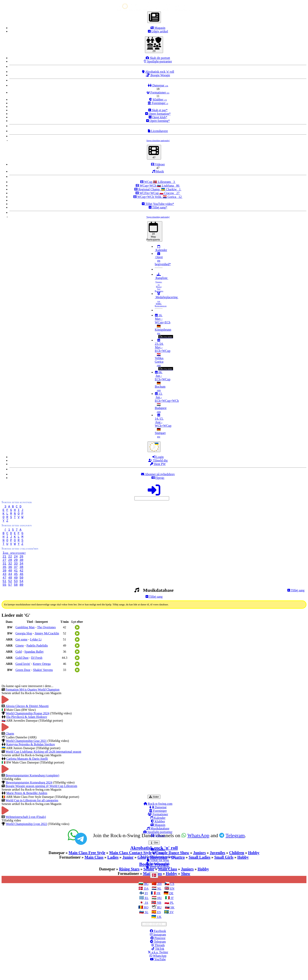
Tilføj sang (296, 606)
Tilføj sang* (158, 207)
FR (158, 909)
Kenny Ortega (42, 679)
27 (4, 570)
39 (4, 583)
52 (10, 596)
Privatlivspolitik (158, 879)
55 (4, 600)
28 (10, 570)
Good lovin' (23, 679)
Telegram (158, 957)
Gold (19, 667)
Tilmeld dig (158, 460)
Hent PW (158, 464)
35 (4, 579)
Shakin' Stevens (43, 686)
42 (21, 583)
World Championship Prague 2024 (28, 729)
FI (146, 909)
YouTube (158, 975)
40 (10, 583)
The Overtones (46, 643)
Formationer (158, 92)
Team (158, 869)
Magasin (158, 28)
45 (16, 587)
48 (10, 592)
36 (10, 579)
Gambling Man (25, 643)
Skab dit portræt (158, 58)
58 (16, 600)
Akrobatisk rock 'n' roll (158, 72)
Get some (22, 655)
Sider (155, 812)
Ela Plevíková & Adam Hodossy (27, 733)
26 (21, 566)
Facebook (158, 947)
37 (16, 579)
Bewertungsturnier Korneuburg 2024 (29, 798)
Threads (158, 961)
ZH (159, 900)
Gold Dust (22, 673)
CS (172, 900)
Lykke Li (36, 655)
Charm (10, 749)
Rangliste (161, 282)
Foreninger (158, 103)
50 (21, 592)
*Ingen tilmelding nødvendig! (158, 141)
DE (171, 909)
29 (16, 570)
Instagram (158, 950)
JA (146, 918)
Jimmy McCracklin (47, 649)
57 (10, 600)
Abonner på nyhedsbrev (158, 474)
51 (4, 596)
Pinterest (158, 954)
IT (172, 914)
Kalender (161, 248)
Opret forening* (158, 121)
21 (4, 566)
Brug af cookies (158, 883)
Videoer (158, 164)
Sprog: (158, 478)
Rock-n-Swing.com (158, 819)
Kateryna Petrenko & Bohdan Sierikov (31, 760)
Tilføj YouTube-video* (158, 204)
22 (10, 566)
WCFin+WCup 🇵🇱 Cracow (158, 193)
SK (172, 923)
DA (146, 904)
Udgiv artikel (158, 31)
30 (21, 570)
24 (16, 566)
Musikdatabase (158, 844)
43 (4, 587)
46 (21, 587)
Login (158, 457)
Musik (158, 171)
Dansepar (158, 85)
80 (21, 600)
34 (21, 574)
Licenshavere (158, 131)
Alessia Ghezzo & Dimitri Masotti (27, 722)
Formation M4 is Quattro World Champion (32, 705)
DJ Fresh (37, 673)
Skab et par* (158, 110)
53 (16, 596)
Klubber (158, 100)
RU (159, 923)
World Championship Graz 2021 (26, 757)
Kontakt (158, 865)
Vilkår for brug (158, 876)
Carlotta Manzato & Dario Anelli (27, 774)
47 (4, 592)
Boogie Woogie (158, 75)
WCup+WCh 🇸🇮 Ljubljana (158, 186)
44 (10, 587)
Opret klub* (158, 117)
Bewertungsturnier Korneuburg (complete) (32, 791)
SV (171, 928)
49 (16, 592)
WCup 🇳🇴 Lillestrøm (158, 182)
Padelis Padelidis (37, 661)
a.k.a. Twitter (158, 968)
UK (159, 933)
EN (172, 904)
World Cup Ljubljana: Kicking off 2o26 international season (43, 767)
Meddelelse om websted (158, 872)
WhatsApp (158, 971)
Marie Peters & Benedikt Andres (27, 809)
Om (155, 858)
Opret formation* (158, 114)
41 (16, 583)
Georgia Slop (24, 649)
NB (159, 918)
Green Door (23, 686)
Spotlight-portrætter (158, 61)
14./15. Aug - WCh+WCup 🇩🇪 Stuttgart (163, 426)
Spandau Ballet (34, 667)
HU (159, 914)
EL (146, 914)
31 (4, 574)
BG (146, 900)
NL (159, 904)
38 (21, 579)
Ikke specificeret (19, 561)
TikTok (158, 964)
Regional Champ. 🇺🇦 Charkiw (158, 189)
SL (146, 928)
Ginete (20, 661)
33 (16, 574)
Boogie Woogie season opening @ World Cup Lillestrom (41, 802)
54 (21, 596)
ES (159, 928)
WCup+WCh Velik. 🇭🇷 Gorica (158, 197)
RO (146, 923)
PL (171, 918)
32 (10, 574)
